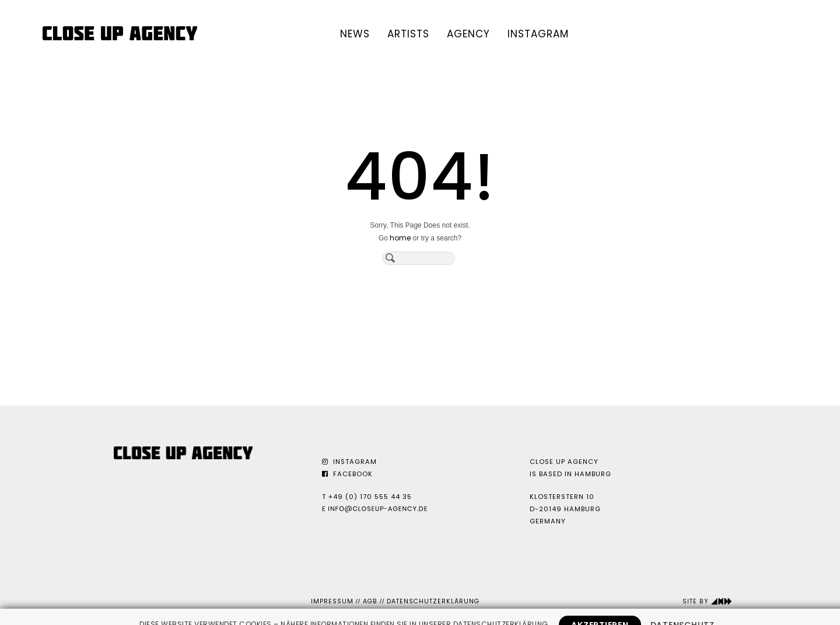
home (400, 238)
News (355, 34)
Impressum (332, 601)
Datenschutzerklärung (433, 601)
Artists (408, 34)
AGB (370, 601)
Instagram (538, 34)
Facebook (347, 474)
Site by (707, 601)
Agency (468, 34)
